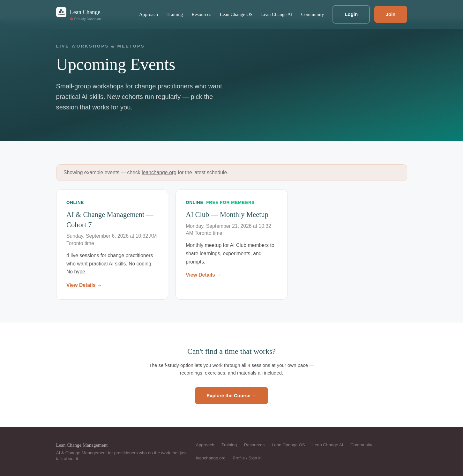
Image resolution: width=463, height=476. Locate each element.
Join (391, 14)
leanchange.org (159, 172)
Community (313, 14)
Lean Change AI (277, 14)
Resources (201, 14)
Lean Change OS (236, 14)
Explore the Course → (232, 395)
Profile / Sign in (247, 458)
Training (175, 14)
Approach (149, 14)
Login (351, 14)
